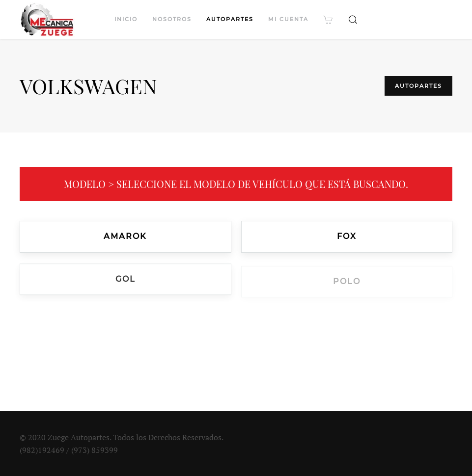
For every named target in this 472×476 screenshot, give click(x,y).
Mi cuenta (288, 19)
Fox (347, 237)
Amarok (125, 236)
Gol (125, 280)
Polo (347, 282)
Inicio (126, 19)
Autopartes (230, 19)
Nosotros (172, 19)
